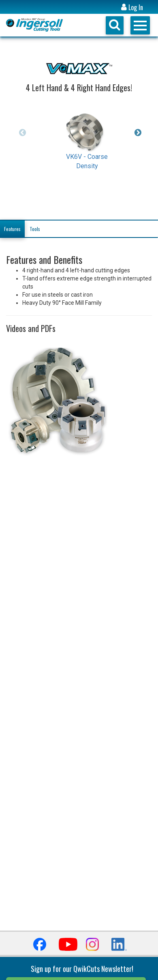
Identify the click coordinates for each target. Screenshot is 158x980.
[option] (87, 135)
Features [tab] (12, 229)
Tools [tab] (35, 229)
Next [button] (136, 133)
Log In (132, 7)
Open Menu (140, 25)
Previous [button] (22, 133)
